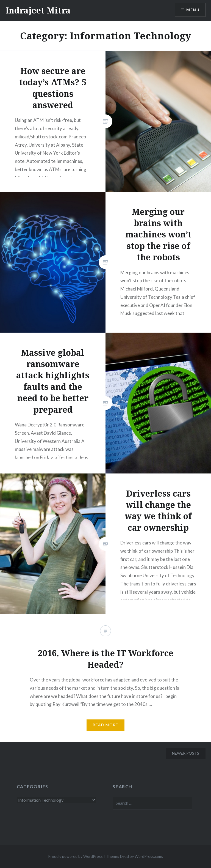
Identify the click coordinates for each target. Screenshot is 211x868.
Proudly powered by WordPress (75, 856)
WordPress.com (148, 856)
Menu (193, 10)
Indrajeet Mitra (38, 10)
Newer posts (186, 753)
